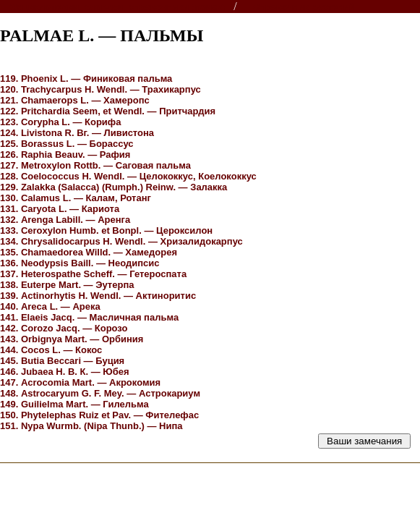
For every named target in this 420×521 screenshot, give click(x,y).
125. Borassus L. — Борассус (67, 144)
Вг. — (77, 133)
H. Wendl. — (121, 241)
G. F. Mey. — (100, 393)
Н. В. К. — (65, 372)
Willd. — (89, 252)
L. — (86, 79)
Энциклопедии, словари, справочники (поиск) (117, 7)
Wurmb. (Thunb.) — (91, 426)
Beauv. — (65, 154)
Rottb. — (95, 165)
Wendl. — (100, 89)
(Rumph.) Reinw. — (113, 187)
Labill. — (65, 220)
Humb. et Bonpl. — (106, 230)
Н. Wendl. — (128, 176)
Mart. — (67, 285)
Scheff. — (93, 274)
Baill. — (80, 263)
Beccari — (62, 361)
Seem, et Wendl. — (108, 111)
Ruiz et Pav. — (99, 415)
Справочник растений (304, 7)
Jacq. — (89, 317)
